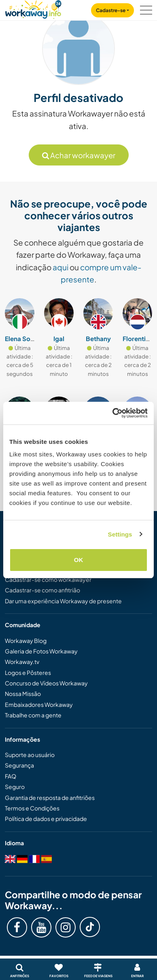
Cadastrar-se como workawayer (48, 579)
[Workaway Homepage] (33, 8)
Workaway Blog (26, 641)
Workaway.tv (22, 662)
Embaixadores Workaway (39, 704)
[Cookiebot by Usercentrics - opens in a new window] (113, 413)
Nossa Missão (23, 694)
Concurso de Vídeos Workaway (46, 683)
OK (79, 560)
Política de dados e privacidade (46, 819)
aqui (60, 267)
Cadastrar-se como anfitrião (42, 590)
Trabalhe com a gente (33, 715)
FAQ (11, 776)
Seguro (15, 787)
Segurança (19, 765)
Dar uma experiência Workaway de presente (63, 601)
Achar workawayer (79, 155)
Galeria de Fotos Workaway (41, 651)
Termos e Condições (32, 808)
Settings (120, 534)
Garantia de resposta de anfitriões (50, 798)
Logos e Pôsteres (28, 672)
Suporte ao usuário (30, 755)
